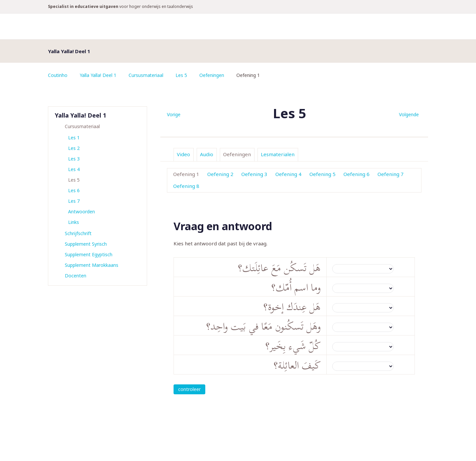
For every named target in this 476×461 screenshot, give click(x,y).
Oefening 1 (186, 174)
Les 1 (74, 138)
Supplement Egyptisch (89, 254)
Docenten (76, 276)
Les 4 (74, 169)
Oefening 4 (288, 174)
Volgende (409, 114)
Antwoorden (81, 212)
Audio (207, 154)
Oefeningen (212, 75)
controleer (189, 389)
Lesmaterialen (278, 154)
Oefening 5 (322, 174)
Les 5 (182, 75)
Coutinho (58, 75)
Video (183, 154)
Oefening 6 (357, 174)
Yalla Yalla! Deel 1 (98, 75)
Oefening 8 (186, 186)
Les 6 (74, 190)
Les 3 (74, 159)
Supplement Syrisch (86, 244)
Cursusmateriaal (146, 75)
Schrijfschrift (78, 233)
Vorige (174, 114)
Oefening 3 (254, 174)
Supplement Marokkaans (92, 265)
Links (74, 222)
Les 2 (74, 148)
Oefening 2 (220, 174)
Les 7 (74, 201)
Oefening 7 (391, 174)
